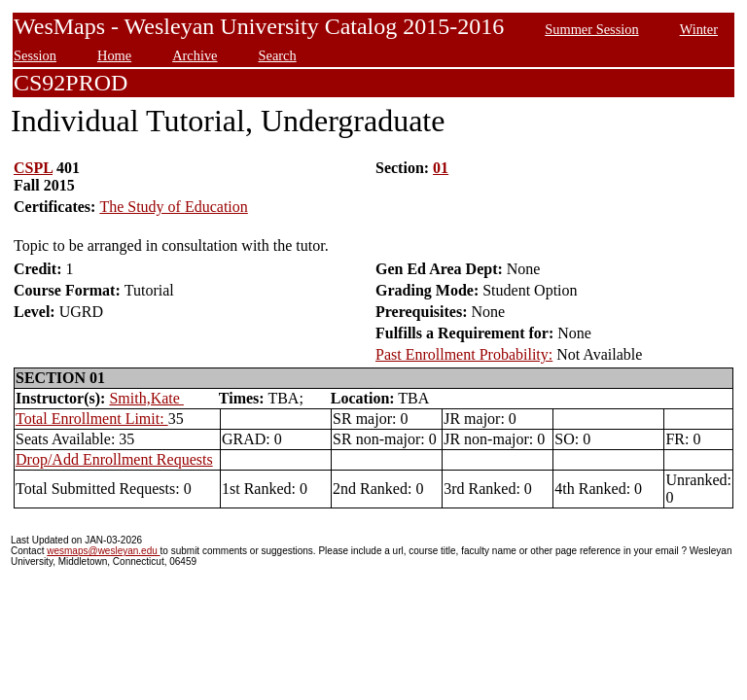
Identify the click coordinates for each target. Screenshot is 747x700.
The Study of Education (173, 207)
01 (441, 168)
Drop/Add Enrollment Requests (114, 459)
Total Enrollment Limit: (92, 419)
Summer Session (591, 29)
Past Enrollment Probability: (464, 354)
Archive (195, 55)
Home (114, 55)
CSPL (33, 168)
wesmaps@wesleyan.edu (103, 551)
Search (278, 55)
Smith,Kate (146, 398)
